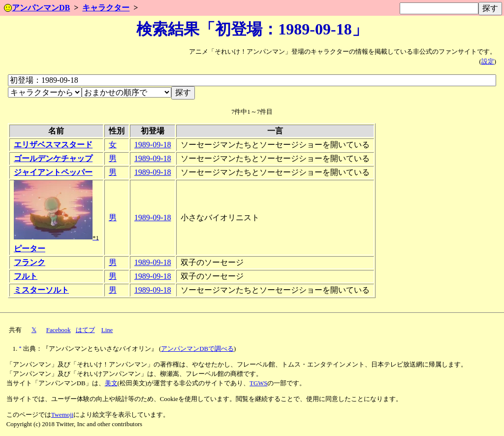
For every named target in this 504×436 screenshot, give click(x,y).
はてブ (85, 330)
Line (107, 330)
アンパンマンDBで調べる (197, 349)
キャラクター (106, 8)
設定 (488, 62)
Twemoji (62, 415)
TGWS (258, 383)
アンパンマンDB (37, 8)
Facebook (59, 330)
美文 (111, 383)
